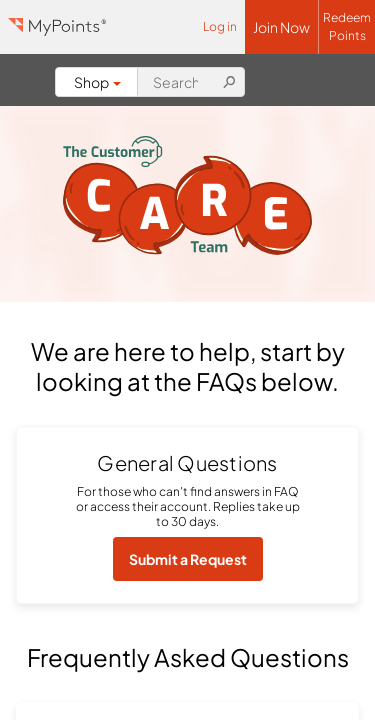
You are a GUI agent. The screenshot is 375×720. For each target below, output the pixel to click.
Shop (97, 82)
